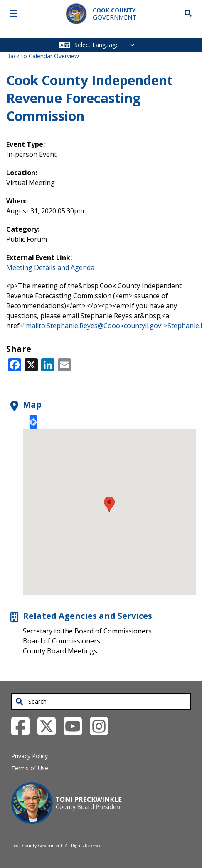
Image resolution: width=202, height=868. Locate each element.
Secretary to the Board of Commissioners (87, 631)
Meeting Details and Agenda (50, 267)
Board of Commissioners (62, 641)
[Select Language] (107, 45)
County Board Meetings (60, 651)
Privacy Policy (30, 756)
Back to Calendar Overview (43, 56)
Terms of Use (30, 768)
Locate (33, 422)
